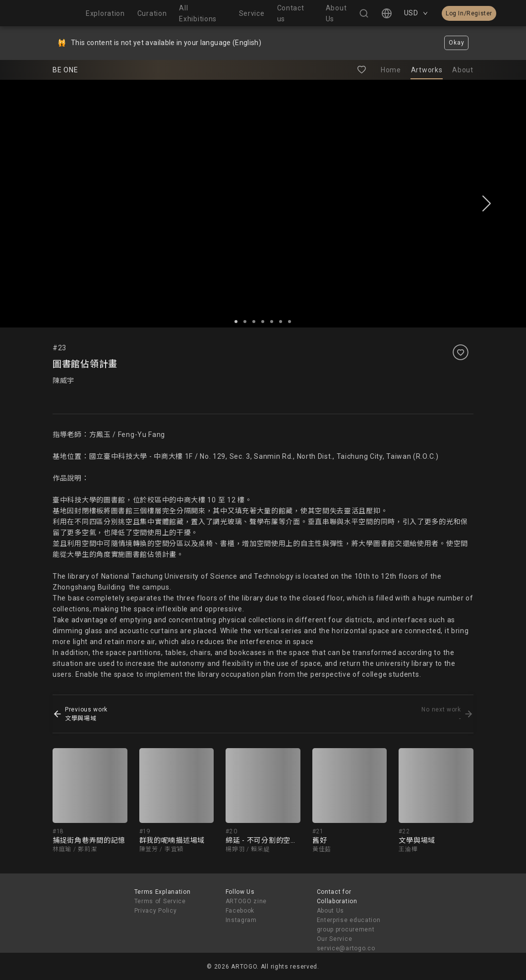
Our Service (335, 939)
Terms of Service (160, 901)
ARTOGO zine (246, 901)
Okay (456, 43)
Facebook (240, 911)
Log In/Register (469, 13)
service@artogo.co (346, 948)
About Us (331, 911)
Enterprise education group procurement (349, 925)
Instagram (241, 920)
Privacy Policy (156, 911)
